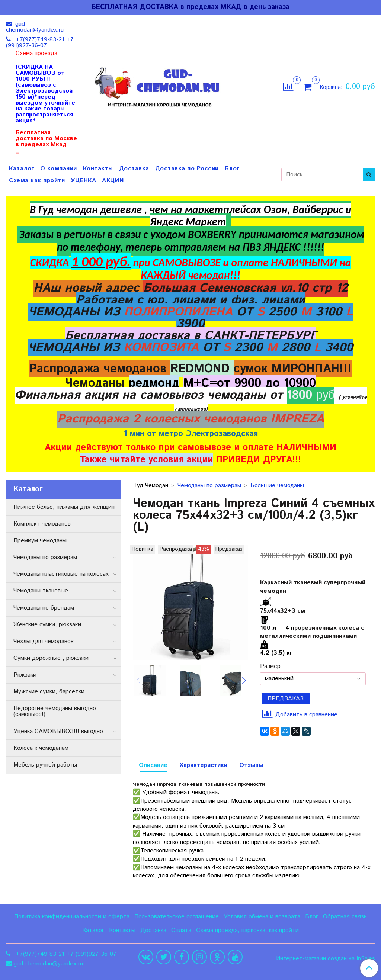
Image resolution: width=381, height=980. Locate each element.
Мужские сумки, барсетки (49, 692)
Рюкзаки (25, 675)
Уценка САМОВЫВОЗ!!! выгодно (58, 731)
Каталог (22, 169)
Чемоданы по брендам (44, 608)
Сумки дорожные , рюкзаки (51, 658)
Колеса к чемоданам (41, 748)
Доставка (134, 169)
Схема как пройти (37, 181)
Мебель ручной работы (45, 765)
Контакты (98, 169)
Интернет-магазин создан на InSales (326, 959)
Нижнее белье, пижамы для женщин (64, 507)
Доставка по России (187, 169)
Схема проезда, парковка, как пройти (247, 930)
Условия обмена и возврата (262, 917)
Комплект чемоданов (42, 524)
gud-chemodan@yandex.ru (35, 27)
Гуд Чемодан (151, 486)
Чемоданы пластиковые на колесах (61, 574)
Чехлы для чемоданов (44, 641)
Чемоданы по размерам (209, 486)
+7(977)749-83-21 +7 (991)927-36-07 (40, 43)
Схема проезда (36, 54)
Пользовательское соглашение (177, 917)
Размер (270, 666)
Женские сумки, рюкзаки (47, 625)
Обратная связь (345, 917)
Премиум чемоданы (40, 541)
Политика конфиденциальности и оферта (72, 917)
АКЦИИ (113, 181)
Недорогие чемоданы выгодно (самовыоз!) (55, 711)
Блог (232, 169)
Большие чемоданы (277, 486)
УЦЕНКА (83, 181)
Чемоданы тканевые (41, 591)
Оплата (181, 930)
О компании (59, 169)
